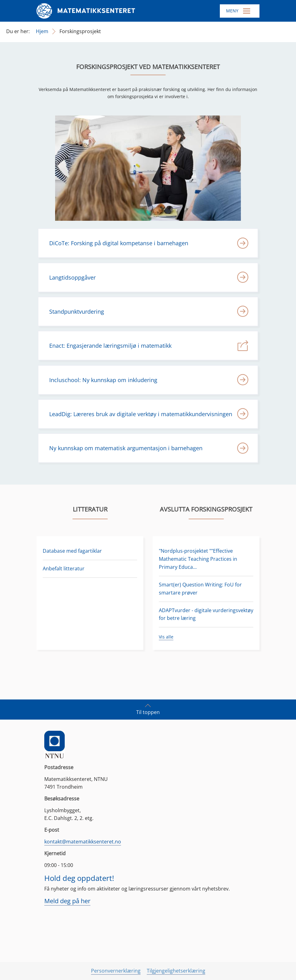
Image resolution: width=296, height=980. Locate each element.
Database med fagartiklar (72, 551)
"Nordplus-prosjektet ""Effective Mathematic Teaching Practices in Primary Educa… (198, 559)
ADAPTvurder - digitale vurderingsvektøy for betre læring (206, 614)
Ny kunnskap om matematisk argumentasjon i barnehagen (126, 448)
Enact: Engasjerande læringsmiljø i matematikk (110, 346)
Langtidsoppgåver (72, 277)
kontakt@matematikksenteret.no (83, 842)
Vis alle (166, 637)
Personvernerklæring (116, 971)
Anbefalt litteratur (64, 568)
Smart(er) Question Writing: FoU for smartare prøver (200, 589)
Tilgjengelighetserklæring (176, 971)
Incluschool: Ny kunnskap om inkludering (103, 380)
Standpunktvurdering (77, 311)
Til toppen (148, 709)
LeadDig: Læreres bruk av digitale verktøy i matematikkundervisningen (141, 414)
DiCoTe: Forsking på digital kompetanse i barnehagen (119, 243)
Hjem (42, 31)
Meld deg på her (67, 901)
